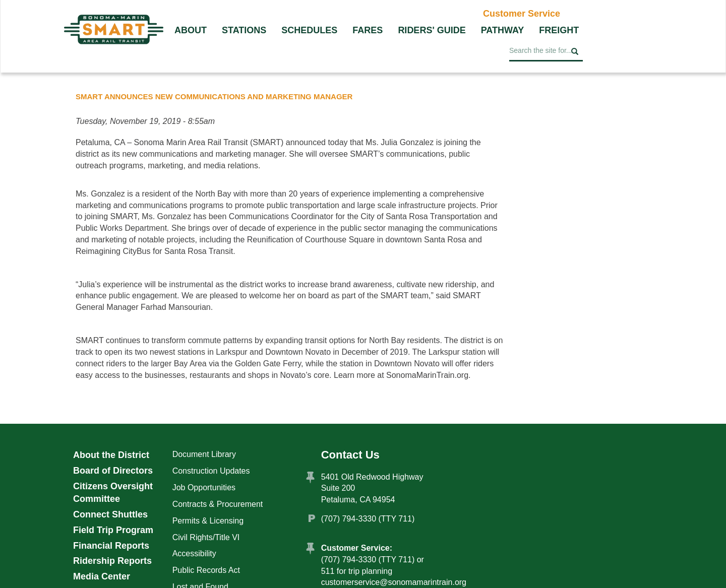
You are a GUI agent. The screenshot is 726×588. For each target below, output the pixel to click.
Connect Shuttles (110, 514)
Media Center (102, 576)
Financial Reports (111, 546)
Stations (244, 30)
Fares (368, 30)
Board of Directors (113, 471)
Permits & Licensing (208, 521)
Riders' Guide (432, 30)
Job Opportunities (204, 487)
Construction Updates (211, 471)
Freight (559, 30)
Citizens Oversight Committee (113, 493)
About (191, 30)
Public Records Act (206, 570)
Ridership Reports (112, 561)
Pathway (503, 30)
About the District (111, 455)
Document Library (204, 454)
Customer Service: (357, 548)
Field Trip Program (113, 530)
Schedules (309, 30)
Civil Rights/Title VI (206, 537)
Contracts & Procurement (218, 504)
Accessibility (194, 553)
